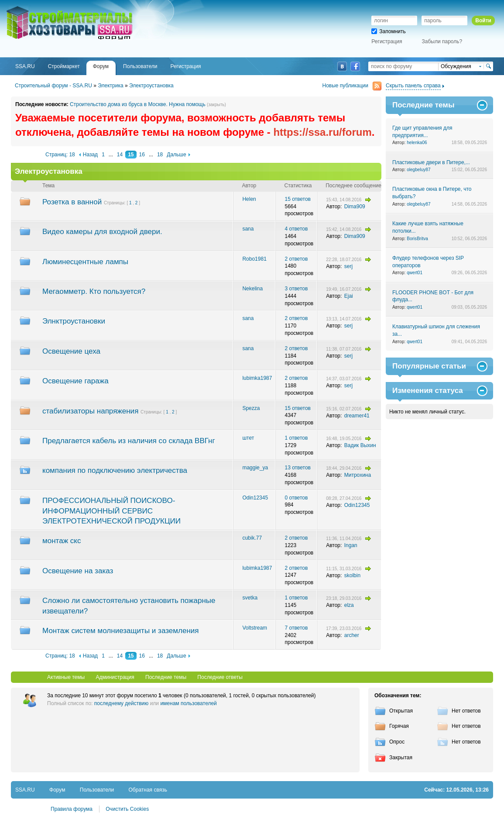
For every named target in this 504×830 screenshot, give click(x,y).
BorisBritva (417, 239)
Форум (57, 790)
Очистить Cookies (127, 809)
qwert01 (415, 273)
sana (248, 229)
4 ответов (296, 229)
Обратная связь (148, 790)
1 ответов (296, 438)
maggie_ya (255, 468)
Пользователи (97, 790)
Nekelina (252, 289)
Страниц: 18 (60, 155)
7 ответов (296, 628)
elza (349, 605)
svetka (250, 598)
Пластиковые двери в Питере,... (431, 162)
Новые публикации (352, 86)
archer (352, 635)
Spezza (251, 408)
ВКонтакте (342, 66)
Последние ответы (220, 677)
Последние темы (166, 677)
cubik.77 (252, 538)
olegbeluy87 (418, 170)
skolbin (352, 575)
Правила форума (72, 809)
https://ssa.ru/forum (322, 132)
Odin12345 (255, 498)
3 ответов (296, 289)
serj (348, 266)
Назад (90, 155)
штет (248, 438)
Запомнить (388, 31)
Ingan (351, 545)
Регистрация (387, 41)
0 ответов (296, 498)
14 (120, 155)
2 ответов (296, 259)
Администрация (115, 677)
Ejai (349, 296)
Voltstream (255, 628)
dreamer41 (357, 416)
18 (160, 155)
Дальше (176, 155)
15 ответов (298, 199)
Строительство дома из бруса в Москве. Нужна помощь (138, 104)
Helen (249, 199)
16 (142, 155)
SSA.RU (42, 7)
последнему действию (122, 703)
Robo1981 (254, 259)
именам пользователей (188, 703)
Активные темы (66, 677)
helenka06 (417, 143)
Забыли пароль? (442, 41)
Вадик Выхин (360, 445)
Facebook (355, 66)
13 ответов (298, 468)
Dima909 (355, 207)
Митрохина (358, 475)
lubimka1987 (257, 378)
